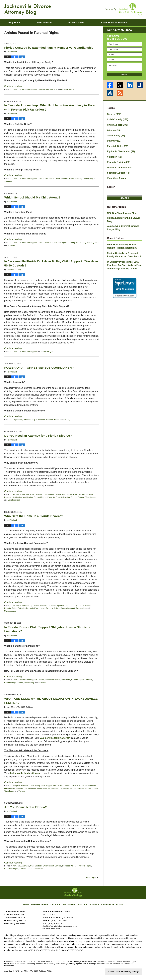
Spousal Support (78, 497)
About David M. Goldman (114, 23)
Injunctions (41, 420)
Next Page (91, 878)
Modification (28, 497)
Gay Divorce (22, 788)
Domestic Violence (53, 178)
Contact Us (84, 902)
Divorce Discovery (70, 494)
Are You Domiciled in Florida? (26, 807)
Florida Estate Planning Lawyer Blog (124, 213)
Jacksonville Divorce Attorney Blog (28, 9)
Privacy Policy (55, 902)
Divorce (41, 178)
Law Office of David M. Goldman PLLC (36, 971)
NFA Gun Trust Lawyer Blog (120, 208)
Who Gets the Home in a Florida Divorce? (34, 516)
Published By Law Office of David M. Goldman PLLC (123, 9)
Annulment (25, 494)
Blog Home (14, 23)
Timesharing (88, 178)
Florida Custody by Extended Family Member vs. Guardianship (49, 48)
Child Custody (19, 89)
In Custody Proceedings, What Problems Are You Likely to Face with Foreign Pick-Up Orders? (122, 254)
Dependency (18, 420)
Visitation (8, 181)
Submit (125, 74)
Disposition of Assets (62, 785)
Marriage (53, 89)
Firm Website (44, 23)
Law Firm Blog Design (128, 971)
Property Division (63, 497)
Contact (14, 29)
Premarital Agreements (36, 608)
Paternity (79, 178)
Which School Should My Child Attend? (32, 197)
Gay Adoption (10, 788)
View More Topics (115, 174)
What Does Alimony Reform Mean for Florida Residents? (125, 236)
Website (41, 902)
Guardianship (43, 89)
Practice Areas (76, 23)
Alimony (16, 494)
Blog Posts (113, 902)
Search (125, 193)
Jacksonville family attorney (55, 738)
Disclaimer (70, 902)
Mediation (49, 243)
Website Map (98, 902)
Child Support (31, 89)
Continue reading (13, 86)
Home (31, 902)
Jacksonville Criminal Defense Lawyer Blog (121, 219)
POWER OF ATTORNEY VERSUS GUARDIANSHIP (39, 368)
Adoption (17, 785)
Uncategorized (93, 243)
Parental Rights (68, 89)
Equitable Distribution (13, 497)
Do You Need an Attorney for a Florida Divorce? (38, 436)
